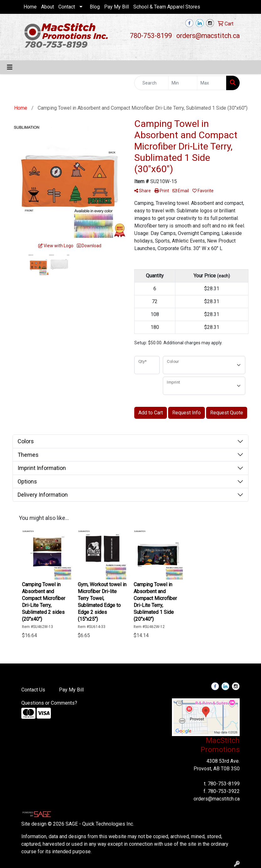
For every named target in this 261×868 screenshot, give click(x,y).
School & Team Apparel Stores (167, 7)
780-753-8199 (151, 36)
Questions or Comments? (49, 703)
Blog (95, 7)
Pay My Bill (117, 7)
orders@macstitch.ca (208, 36)
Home (30, 7)
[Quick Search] (151, 83)
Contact (67, 7)
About (48, 7)
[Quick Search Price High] (212, 83)
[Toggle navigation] (10, 67)
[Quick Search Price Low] (183, 83)
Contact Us (33, 690)
